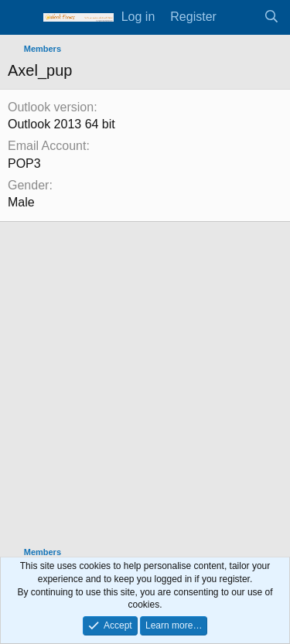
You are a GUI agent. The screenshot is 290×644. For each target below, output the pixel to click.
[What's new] (240, 17)
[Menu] (21, 18)
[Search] (271, 17)
